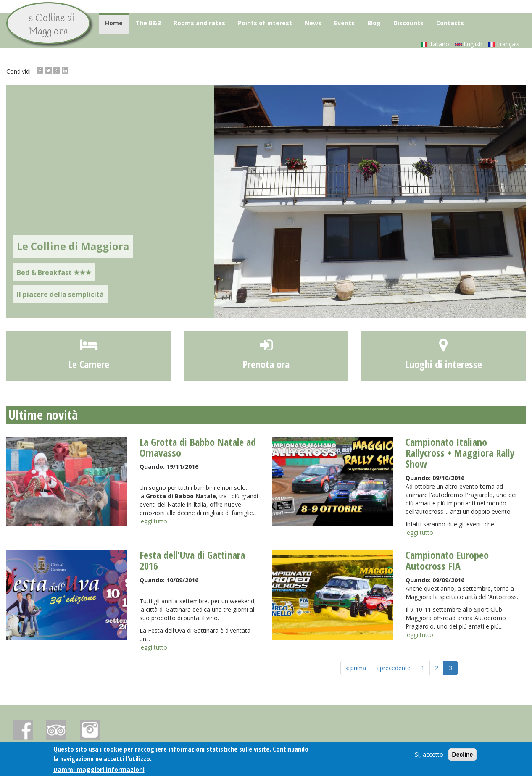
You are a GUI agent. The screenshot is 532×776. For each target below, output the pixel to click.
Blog (374, 23)
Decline (463, 755)
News (313, 23)
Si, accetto (429, 755)
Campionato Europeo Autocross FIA (447, 560)
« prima (356, 668)
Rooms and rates (199, 23)
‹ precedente (394, 668)
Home (114, 23)
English (469, 44)
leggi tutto (153, 521)
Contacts (450, 23)
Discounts (408, 23)
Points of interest (265, 23)
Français (504, 44)
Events (344, 23)
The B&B (148, 23)
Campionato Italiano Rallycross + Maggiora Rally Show (460, 453)
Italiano (435, 44)
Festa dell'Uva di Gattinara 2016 (192, 560)
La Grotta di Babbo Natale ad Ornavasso (198, 447)
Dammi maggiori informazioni (99, 770)
